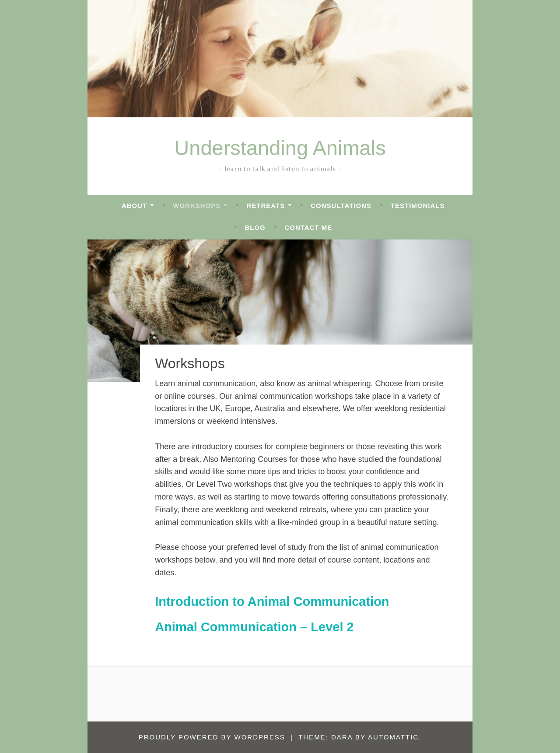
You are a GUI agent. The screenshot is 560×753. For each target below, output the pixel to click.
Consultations (341, 206)
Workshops (197, 206)
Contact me (308, 227)
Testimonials (418, 206)
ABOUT (134, 206)
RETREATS (266, 206)
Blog (255, 227)
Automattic (393, 737)
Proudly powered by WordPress (212, 737)
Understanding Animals (280, 148)
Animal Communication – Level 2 (254, 627)
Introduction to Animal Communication (272, 602)
